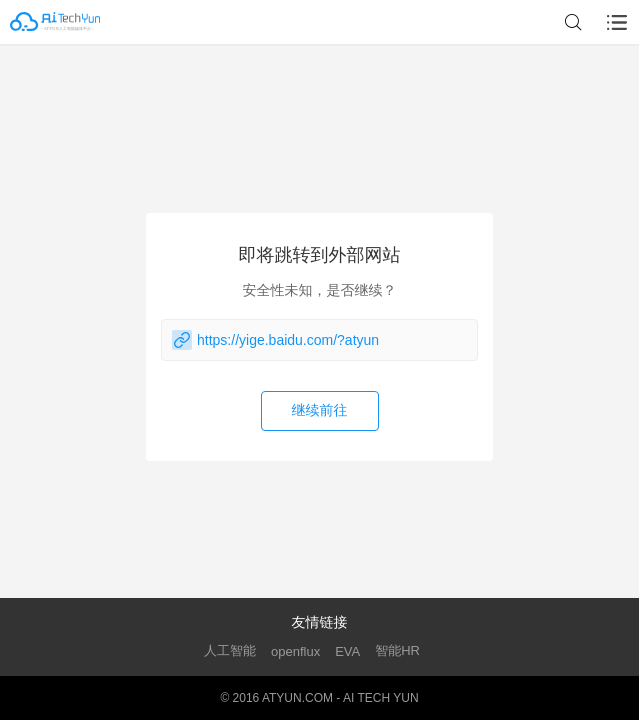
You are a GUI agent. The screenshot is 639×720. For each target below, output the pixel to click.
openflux (295, 651)
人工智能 (230, 650)
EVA (347, 651)
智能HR (397, 650)
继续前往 (320, 410)
